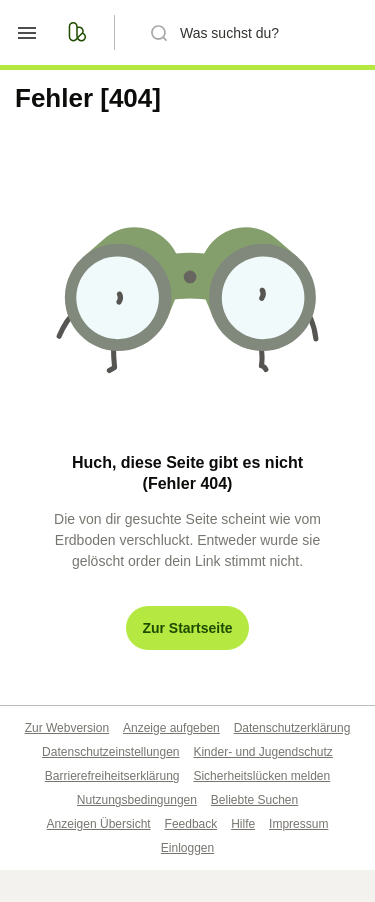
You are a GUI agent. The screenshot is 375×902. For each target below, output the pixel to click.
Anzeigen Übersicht (99, 824)
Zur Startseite (187, 628)
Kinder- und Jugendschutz (262, 752)
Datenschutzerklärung (292, 728)
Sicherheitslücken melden (261, 776)
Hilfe (243, 824)
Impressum (298, 824)
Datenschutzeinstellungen (110, 752)
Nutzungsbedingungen (137, 800)
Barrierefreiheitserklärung (112, 776)
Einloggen (187, 848)
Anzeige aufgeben (171, 728)
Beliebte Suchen (254, 800)
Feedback (191, 824)
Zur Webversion (67, 728)
